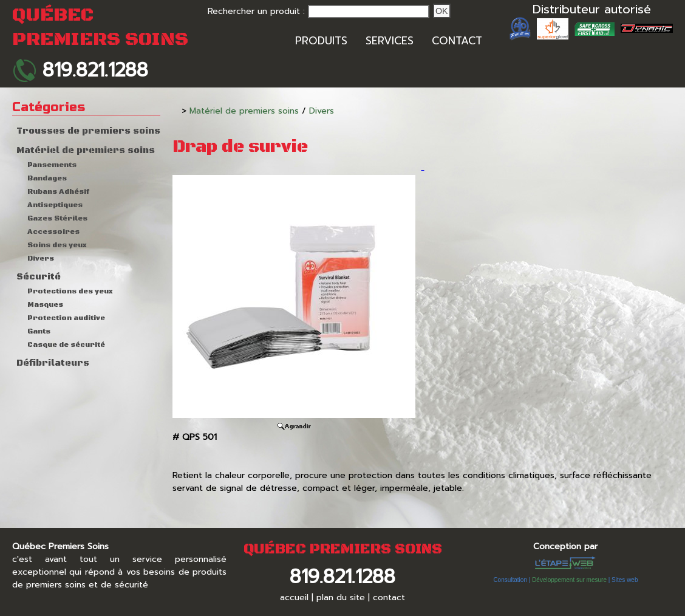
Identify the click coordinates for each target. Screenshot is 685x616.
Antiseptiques (55, 205)
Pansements (52, 165)
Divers (41, 258)
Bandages (47, 178)
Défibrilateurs (53, 363)
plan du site (341, 597)
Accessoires (53, 232)
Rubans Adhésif (58, 192)
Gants (39, 331)
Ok (442, 11)
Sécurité (39, 277)
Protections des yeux (70, 291)
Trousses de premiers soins (88, 131)
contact (389, 597)
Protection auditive (66, 318)
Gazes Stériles (57, 218)
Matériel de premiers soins (86, 151)
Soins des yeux (57, 245)
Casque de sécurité (66, 345)
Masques (45, 305)
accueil (294, 597)
